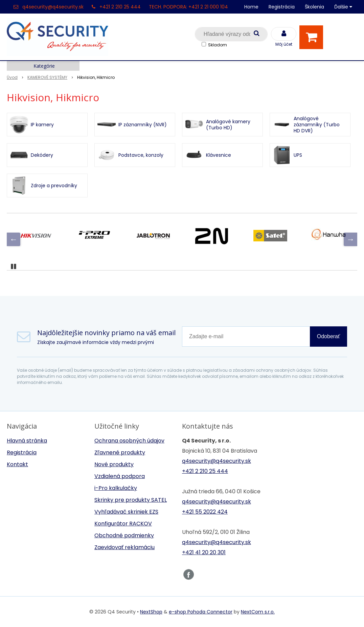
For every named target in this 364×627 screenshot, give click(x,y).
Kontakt (17, 464)
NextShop (151, 612)
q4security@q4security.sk (53, 7)
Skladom (218, 45)
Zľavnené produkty (120, 452)
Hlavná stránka (27, 441)
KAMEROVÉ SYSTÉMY (47, 77)
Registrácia (282, 7)
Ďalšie (343, 7)
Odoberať (328, 336)
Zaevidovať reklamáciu (124, 547)
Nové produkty (114, 464)
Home (251, 7)
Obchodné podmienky (124, 535)
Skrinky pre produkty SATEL (131, 500)
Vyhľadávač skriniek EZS (126, 512)
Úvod (12, 77)
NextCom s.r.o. (258, 612)
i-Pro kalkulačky (116, 488)
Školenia (314, 7)
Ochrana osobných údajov (129, 441)
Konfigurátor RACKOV (123, 524)
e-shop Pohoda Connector (201, 612)
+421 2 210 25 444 (120, 7)
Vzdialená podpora (120, 476)
